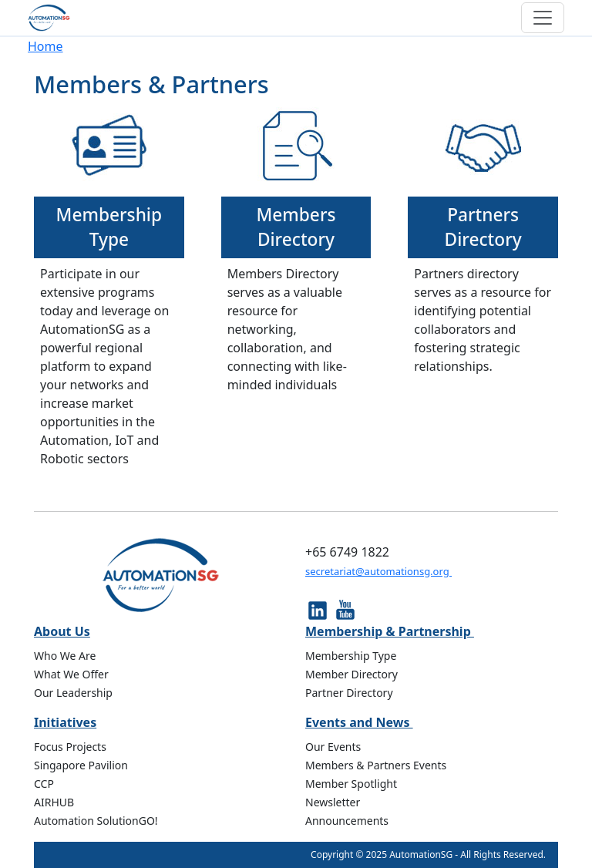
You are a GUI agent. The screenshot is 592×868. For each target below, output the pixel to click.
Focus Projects (70, 747)
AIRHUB (54, 802)
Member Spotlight (351, 784)
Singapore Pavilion (81, 765)
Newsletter (333, 802)
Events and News (359, 722)
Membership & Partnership (390, 631)
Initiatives (65, 722)
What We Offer (71, 674)
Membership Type (109, 227)
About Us (62, 631)
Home (45, 46)
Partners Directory (483, 227)
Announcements (347, 821)
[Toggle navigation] (543, 18)
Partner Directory (349, 693)
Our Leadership (73, 693)
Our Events (333, 747)
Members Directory (296, 227)
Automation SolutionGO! (96, 821)
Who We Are (65, 656)
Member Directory (351, 674)
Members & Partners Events (376, 765)
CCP (44, 784)
